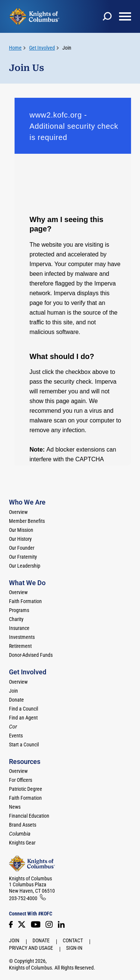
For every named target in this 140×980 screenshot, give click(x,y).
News (15, 807)
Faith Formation (25, 601)
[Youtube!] (36, 924)
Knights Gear (22, 843)
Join (67, 48)
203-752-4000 (23, 898)
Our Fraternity (23, 557)
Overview (18, 512)
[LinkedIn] (61, 924)
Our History (20, 539)
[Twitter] (22, 924)
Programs (19, 610)
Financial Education (29, 816)
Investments (22, 637)
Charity (16, 619)
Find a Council (24, 709)
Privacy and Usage (31, 948)
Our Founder (22, 548)
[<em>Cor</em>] (13, 727)
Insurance (19, 628)
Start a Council (24, 745)
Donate (16, 700)
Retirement (20, 646)
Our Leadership (25, 566)
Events (16, 736)
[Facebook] (11, 924)
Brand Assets (23, 825)
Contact (73, 940)
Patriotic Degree (26, 789)
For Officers (21, 780)
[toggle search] (107, 16)
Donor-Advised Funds (31, 655)
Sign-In (74, 948)
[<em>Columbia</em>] (23, 834)
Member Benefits (27, 521)
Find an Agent (23, 718)
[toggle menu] (125, 16)
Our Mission (21, 530)
